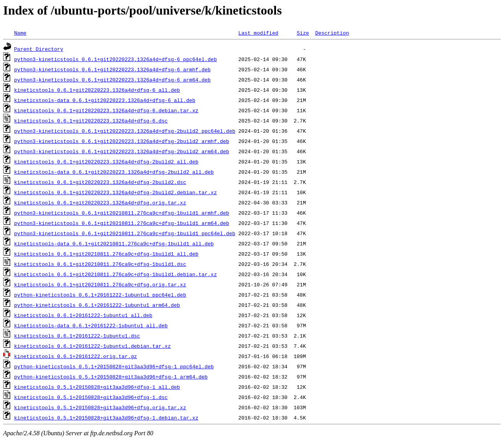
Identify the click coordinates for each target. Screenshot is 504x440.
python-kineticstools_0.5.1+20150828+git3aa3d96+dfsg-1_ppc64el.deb (114, 366)
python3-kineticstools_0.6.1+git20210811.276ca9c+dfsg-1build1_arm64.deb (122, 223)
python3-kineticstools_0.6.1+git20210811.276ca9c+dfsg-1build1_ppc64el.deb (125, 233)
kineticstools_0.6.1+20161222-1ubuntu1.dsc (77, 336)
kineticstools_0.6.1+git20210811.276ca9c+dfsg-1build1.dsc (100, 264)
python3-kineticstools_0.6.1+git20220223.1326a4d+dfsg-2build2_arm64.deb (122, 151)
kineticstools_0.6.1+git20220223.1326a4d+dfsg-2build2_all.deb (106, 162)
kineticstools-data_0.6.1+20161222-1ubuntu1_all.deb (91, 325)
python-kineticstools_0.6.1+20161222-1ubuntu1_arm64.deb (97, 305)
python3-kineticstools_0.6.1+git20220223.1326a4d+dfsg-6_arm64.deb (112, 80)
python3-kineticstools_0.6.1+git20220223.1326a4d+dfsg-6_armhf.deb (112, 69)
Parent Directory (39, 49)
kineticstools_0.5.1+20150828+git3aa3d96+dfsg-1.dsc (91, 397)
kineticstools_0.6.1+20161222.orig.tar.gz (76, 356)
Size (303, 33)
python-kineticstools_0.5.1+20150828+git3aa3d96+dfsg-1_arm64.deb (111, 377)
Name (20, 33)
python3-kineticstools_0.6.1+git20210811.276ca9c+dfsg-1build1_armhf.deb (122, 213)
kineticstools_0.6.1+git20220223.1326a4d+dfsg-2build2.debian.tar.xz (116, 192)
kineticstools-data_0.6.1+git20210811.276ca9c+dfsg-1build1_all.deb (114, 243)
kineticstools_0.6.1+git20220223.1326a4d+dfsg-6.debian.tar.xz (106, 110)
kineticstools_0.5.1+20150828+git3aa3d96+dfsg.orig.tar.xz (100, 407)
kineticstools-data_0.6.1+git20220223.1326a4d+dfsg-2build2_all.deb (114, 172)
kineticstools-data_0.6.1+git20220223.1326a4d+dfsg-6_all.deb (105, 100)
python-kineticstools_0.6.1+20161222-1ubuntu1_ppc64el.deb (100, 295)
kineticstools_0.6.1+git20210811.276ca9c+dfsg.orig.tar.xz (100, 284)
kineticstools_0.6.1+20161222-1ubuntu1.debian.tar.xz (93, 346)
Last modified (258, 33)
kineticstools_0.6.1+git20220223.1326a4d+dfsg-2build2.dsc (100, 182)
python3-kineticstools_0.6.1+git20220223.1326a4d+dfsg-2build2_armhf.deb (122, 141)
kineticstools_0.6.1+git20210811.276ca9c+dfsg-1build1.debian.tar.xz (116, 274)
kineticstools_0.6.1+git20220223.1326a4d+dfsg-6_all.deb (97, 90)
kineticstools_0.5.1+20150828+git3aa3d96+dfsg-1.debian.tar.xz (106, 418)
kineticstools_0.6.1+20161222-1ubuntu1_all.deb (83, 315)
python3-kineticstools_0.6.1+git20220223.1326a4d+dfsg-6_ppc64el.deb (116, 59)
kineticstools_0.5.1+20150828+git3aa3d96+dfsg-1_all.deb (97, 387)
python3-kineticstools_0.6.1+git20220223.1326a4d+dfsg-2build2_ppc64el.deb (125, 131)
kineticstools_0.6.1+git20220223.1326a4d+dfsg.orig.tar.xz (100, 202)
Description (332, 33)
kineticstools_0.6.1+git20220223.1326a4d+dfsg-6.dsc (91, 121)
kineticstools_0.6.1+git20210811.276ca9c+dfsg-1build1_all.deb (106, 254)
